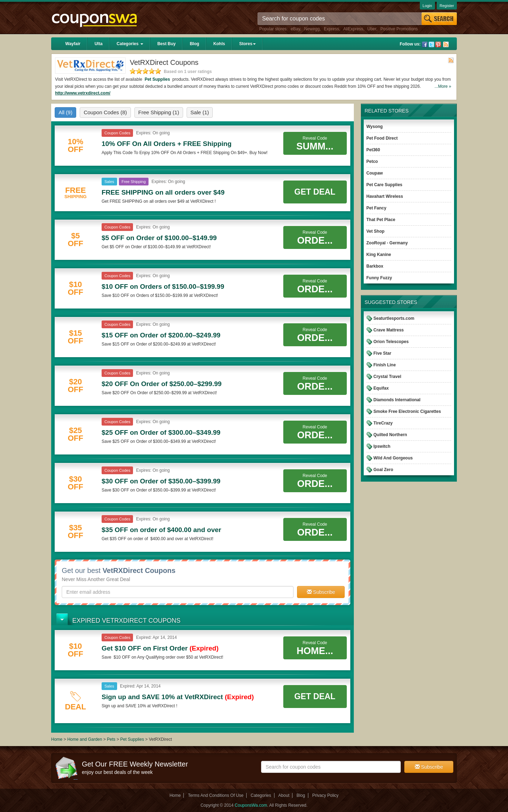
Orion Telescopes (391, 342)
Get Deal (315, 192)
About (284, 795)
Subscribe (321, 592)
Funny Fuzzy (379, 278)
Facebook (425, 44)
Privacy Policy (325, 795)
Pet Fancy (377, 208)
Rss (446, 44)
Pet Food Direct (382, 138)
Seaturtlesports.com (394, 318)
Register (447, 6)
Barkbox (375, 266)
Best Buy (167, 44)
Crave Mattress (389, 330)
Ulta (99, 44)
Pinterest (438, 44)
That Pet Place (381, 220)
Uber (372, 29)
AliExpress (353, 29)
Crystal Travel (388, 377)
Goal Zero (383, 470)
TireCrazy (383, 423)
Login (427, 6)
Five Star (383, 353)
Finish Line (385, 365)
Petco (372, 161)
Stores (247, 44)
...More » (443, 86)
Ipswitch (382, 446)
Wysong (375, 127)
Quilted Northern (390, 435)
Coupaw (375, 173)
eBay (295, 29)
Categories (130, 44)
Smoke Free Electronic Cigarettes (407, 411)
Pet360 (373, 150)
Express (331, 29)
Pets (111, 739)
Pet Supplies (158, 79)
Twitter (431, 44)
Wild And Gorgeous (393, 458)
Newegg (312, 29)
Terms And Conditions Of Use (216, 795)
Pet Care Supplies (385, 185)
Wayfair (73, 44)
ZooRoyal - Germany (387, 243)
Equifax (381, 388)
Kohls (219, 44)
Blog (195, 44)
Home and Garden (85, 739)
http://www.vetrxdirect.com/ (83, 93)
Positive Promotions (399, 29)
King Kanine (379, 255)
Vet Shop (376, 231)
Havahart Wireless (385, 196)
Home (57, 739)
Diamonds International (397, 400)
